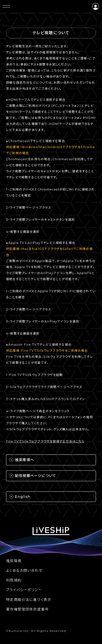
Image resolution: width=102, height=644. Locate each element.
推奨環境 (14, 561)
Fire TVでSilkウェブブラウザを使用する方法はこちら (45, 441)
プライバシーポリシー (24, 590)
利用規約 (14, 580)
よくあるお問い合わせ (24, 570)
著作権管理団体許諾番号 (27, 609)
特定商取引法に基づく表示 (29, 600)
